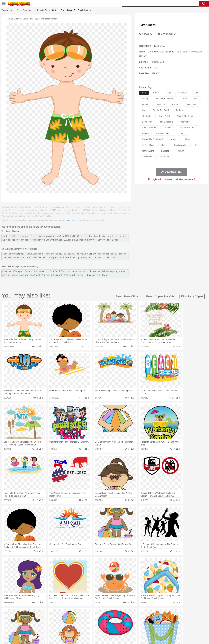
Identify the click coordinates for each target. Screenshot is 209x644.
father (124, 622)
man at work (148, 151)
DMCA (173, 638)
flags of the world (187, 128)
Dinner (116, 630)
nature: (22, 613)
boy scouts (147, 122)
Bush (139, 613)
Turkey (168, 617)
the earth (147, 116)
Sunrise (116, 613)
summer (167, 128)
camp (182, 133)
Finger (143, 622)
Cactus (53, 613)
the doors (160, 104)
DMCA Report (148, 25)
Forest (158, 613)
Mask (30, 622)
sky (197, 93)
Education (80, 626)
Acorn (30, 613)
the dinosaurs (167, 122)
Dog (72, 617)
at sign (145, 133)
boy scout (165, 157)
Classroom (55, 626)
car (144, 110)
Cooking (143, 630)
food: (22, 630)
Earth (67, 613)
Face (137, 622)
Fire (72, 613)
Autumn (38, 613)
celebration (147, 157)
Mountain (125, 613)
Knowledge (106, 626)
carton (175, 104)
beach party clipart (128, 296)
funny (145, 104)
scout (164, 145)
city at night (164, 116)
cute (169, 93)
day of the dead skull (152, 139)
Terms (144, 638)
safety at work (181, 145)
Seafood (90, 630)
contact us (70, 220)
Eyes (87, 622)
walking (94, 622)
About (136, 638)
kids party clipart (192, 296)
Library (115, 626)
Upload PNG (184, 638)
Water (133, 613)
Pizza (122, 630)
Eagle (84, 617)
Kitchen (108, 630)
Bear (35, 617)
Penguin (154, 617)
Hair (108, 622)
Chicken (60, 617)
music (188, 139)
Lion (127, 617)
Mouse (142, 617)
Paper (131, 626)
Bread (136, 630)
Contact (165, 638)
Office (137, 626)
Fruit (68, 630)
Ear (82, 622)
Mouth (131, 622)
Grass (93, 613)
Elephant (92, 617)
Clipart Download (24, 10)
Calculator (154, 626)
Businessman (66, 622)
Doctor (76, 622)
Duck (78, 617)
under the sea (149, 128)
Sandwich (81, 630)
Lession (163, 626)
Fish (99, 617)
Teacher (40, 626)
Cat (54, 617)
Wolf (174, 617)
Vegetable (99, 630)
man (196, 99)
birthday (180, 110)
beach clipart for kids (160, 296)
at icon (181, 151)
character (183, 93)
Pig (147, 617)
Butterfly (47, 617)
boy (118, 622)
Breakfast (30, 630)
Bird (40, 617)
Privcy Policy (154, 638)
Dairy (38, 630)
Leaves (45, 613)
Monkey (134, 617)
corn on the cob (164, 133)
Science (123, 626)
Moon (109, 613)
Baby (36, 622)
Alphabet (145, 626)
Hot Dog (152, 630)
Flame (78, 613)
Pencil (72, 626)
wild (185, 99)
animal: (23, 617)
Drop (151, 613)
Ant (30, 617)
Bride (42, 622)
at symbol (185, 122)
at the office (148, 145)
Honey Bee (112, 617)
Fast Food (60, 630)
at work (174, 139)
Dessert (45, 630)
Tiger (161, 617)
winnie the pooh (185, 116)
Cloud (145, 613)
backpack (166, 151)
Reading (64, 626)
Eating (129, 630)
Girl (113, 622)
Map (98, 626)
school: (23, 626)
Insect (121, 617)
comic (156, 93)
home (102, 622)
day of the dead (161, 110)
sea (144, 93)
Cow (67, 617)
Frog (104, 617)
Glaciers (86, 613)
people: (23, 621)
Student (31, 626)
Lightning (101, 613)
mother (56, 622)
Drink (52, 630)
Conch (60, 613)
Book (47, 626)
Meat (73, 630)
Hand (150, 622)
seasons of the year (166, 99)
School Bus (90, 626)
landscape (191, 104)
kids (197, 145)
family (49, 622)
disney (145, 99)
